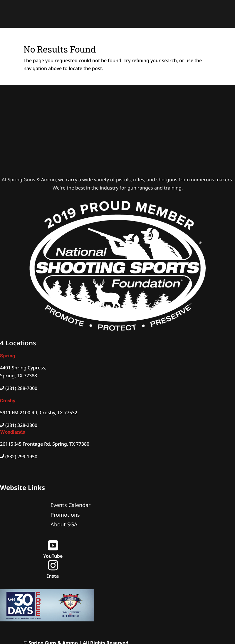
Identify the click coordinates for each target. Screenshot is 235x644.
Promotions (65, 515)
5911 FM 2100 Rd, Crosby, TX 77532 (39, 413)
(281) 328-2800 (21, 425)
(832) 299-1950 (21, 457)
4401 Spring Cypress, (23, 368)
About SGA (64, 524)
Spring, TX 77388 (19, 376)
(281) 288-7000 (21, 388)
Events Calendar (70, 505)
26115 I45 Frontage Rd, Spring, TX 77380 (45, 444)
